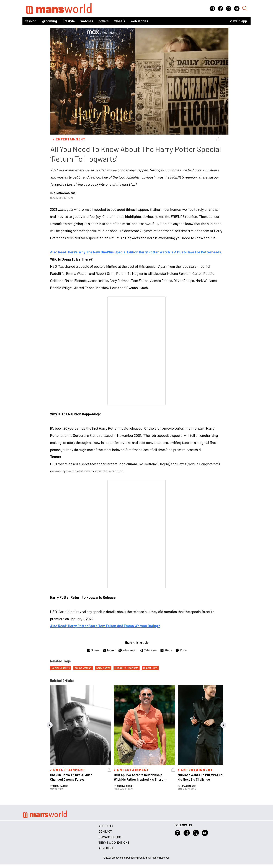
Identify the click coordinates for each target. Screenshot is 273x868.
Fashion (31, 21)
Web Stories (139, 21)
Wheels (120, 21)
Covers (104, 21)
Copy (181, 650)
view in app (238, 21)
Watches (87, 21)
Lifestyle (69, 21)
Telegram (148, 650)
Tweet (109, 650)
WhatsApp (127, 650)
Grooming (50, 21)
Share (93, 650)
